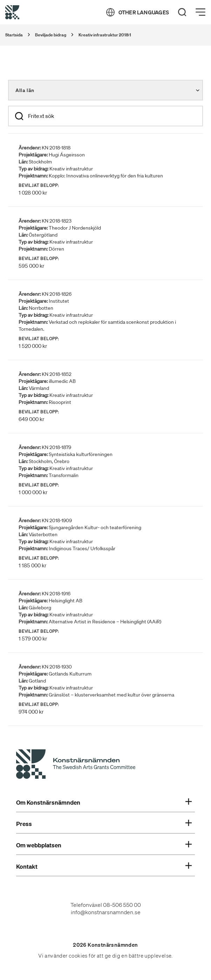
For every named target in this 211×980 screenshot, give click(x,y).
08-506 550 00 (122, 905)
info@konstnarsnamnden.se (106, 912)
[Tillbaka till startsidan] (12, 12)
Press (104, 824)
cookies (78, 956)
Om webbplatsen (104, 845)
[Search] (182, 12)
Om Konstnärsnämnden (104, 803)
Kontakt (104, 867)
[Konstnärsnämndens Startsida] (76, 765)
